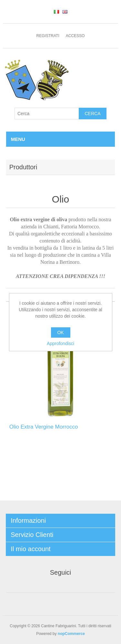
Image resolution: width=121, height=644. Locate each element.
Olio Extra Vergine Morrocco (44, 427)
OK (60, 332)
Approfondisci (60, 343)
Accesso (75, 36)
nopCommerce (71, 634)
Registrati (48, 36)
